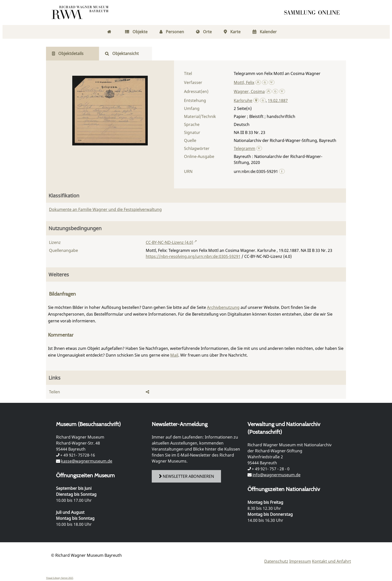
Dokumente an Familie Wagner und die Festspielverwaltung (105, 209)
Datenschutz (276, 561)
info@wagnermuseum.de (276, 475)
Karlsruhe (243, 100)
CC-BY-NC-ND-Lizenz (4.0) (169, 242)
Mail (174, 355)
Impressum (300, 561)
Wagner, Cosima (249, 91)
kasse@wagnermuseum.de (87, 461)
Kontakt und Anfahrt (331, 561)
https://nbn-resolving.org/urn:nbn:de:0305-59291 (193, 256)
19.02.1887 (278, 100)
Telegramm (244, 148)
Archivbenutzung (223, 307)
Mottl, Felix (244, 82)
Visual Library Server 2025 (60, 578)
